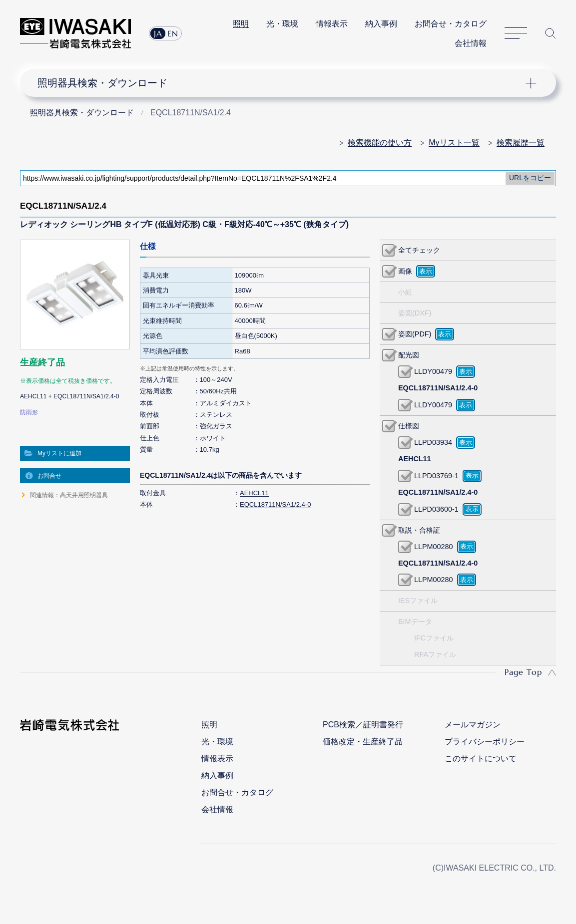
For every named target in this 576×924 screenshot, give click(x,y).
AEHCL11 (254, 493)
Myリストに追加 (59, 453)
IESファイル (418, 601)
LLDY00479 (433, 371)
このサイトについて (481, 759)
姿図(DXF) (415, 313)
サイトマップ (516, 34)
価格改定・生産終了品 (363, 742)
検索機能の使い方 (380, 143)
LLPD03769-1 (436, 476)
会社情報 (471, 43)
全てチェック (419, 250)
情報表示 (332, 24)
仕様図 (409, 426)
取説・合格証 (419, 530)
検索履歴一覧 (521, 143)
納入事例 (381, 24)
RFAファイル (435, 654)
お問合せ (49, 476)
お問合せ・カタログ (451, 24)
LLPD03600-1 (436, 509)
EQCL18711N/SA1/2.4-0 (275, 504)
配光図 (409, 355)
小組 (405, 292)
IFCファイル (434, 638)
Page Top (523, 672)
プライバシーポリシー (485, 742)
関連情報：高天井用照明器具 (69, 495)
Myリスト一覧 (454, 143)
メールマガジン (473, 725)
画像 (405, 271)
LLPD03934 (433, 442)
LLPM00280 (434, 547)
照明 (241, 24)
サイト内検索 (551, 33)
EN (173, 33)
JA (158, 33)
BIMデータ (415, 621)
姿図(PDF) (415, 334)
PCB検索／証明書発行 (363, 725)
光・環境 (282, 24)
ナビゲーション (282, 83)
